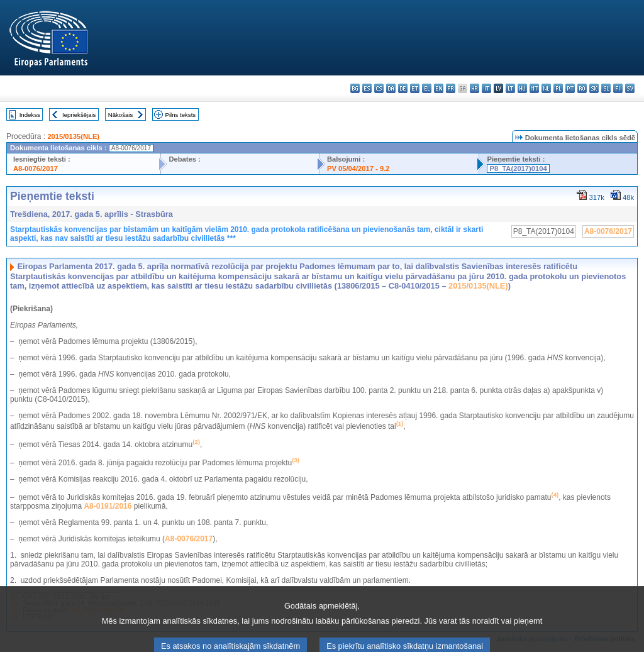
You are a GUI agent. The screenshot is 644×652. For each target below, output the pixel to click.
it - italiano (486, 88)
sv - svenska (630, 88)
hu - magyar (522, 88)
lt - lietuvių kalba (510, 88)
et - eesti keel (415, 88)
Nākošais (120, 115)
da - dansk (391, 88)
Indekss (30, 115)
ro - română (582, 88)
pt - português (570, 88)
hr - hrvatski (475, 88)
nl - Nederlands (546, 88)
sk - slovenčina (594, 88)
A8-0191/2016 (108, 506)
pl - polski (558, 88)
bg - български (355, 88)
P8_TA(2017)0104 (518, 169)
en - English (439, 88)
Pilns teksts (181, 115)
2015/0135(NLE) (73, 136)
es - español (367, 88)
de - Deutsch (403, 88)
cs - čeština (379, 88)
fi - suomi (618, 88)
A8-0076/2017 (36, 169)
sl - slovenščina (606, 88)
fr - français (451, 88)
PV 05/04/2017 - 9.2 (358, 169)
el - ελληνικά (427, 88)
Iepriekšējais (79, 115)
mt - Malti (534, 88)
